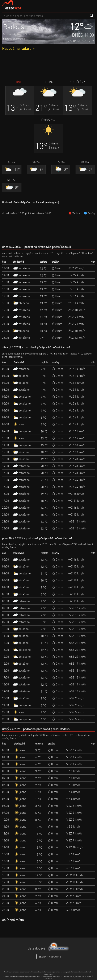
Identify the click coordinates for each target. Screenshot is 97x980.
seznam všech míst (51, 957)
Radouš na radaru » (18, 48)
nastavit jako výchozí (14, 39)
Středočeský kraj (12, 34)
